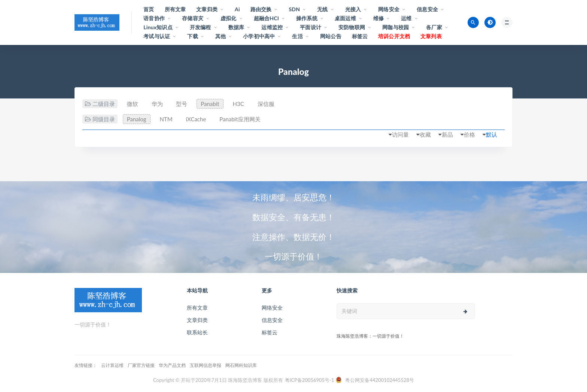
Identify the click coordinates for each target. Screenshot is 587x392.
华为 (157, 104)
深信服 (266, 104)
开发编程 (200, 27)
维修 (378, 18)
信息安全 (427, 9)
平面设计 (311, 27)
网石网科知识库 (241, 365)
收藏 (425, 134)
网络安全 (389, 9)
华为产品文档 (172, 365)
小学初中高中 (259, 36)
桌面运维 (345, 18)
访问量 (400, 134)
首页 (149, 9)
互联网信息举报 (206, 365)
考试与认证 (157, 36)
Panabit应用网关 (240, 119)
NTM (166, 119)
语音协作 (154, 18)
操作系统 (307, 18)
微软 (133, 104)
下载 (192, 36)
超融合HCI (266, 18)
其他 (220, 36)
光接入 (353, 9)
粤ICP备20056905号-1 (310, 380)
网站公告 (331, 36)
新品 (447, 134)
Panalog (137, 119)
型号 (182, 104)
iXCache (196, 119)
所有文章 (175, 9)
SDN (294, 9)
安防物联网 (352, 27)
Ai (237, 9)
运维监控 (272, 27)
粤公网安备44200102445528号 (380, 380)
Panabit (210, 104)
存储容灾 (193, 18)
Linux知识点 (158, 27)
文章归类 (207, 9)
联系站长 (197, 332)
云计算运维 (112, 365)
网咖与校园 (396, 27)
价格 (469, 134)
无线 (322, 9)
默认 (492, 134)
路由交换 (261, 9)
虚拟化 (229, 18)
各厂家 (434, 27)
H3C (238, 104)
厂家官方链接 (141, 365)
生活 (297, 36)
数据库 (236, 27)
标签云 (360, 36)
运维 (406, 18)
